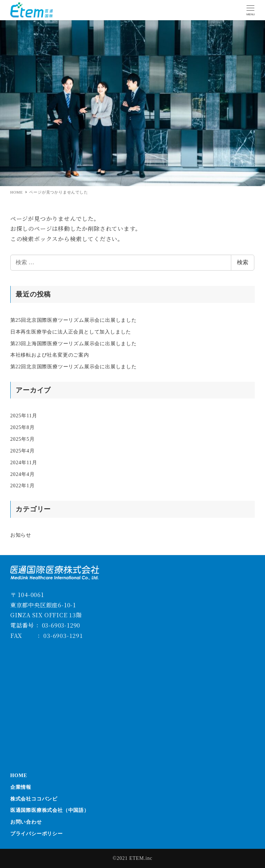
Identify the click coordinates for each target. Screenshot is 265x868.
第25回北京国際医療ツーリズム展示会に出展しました (74, 320)
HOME (19, 775)
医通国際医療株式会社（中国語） (50, 810)
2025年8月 (23, 427)
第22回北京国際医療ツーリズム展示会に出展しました (74, 367)
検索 (243, 262)
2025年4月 (23, 451)
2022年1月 (23, 486)
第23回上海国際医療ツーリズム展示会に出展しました (74, 344)
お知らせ (21, 535)
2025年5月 (23, 439)
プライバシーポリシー (37, 834)
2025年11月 (24, 416)
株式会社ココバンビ (34, 799)
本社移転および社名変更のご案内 (50, 355)
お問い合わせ (26, 822)
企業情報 (21, 787)
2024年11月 (24, 463)
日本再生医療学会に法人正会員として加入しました (71, 332)
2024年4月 (23, 474)
